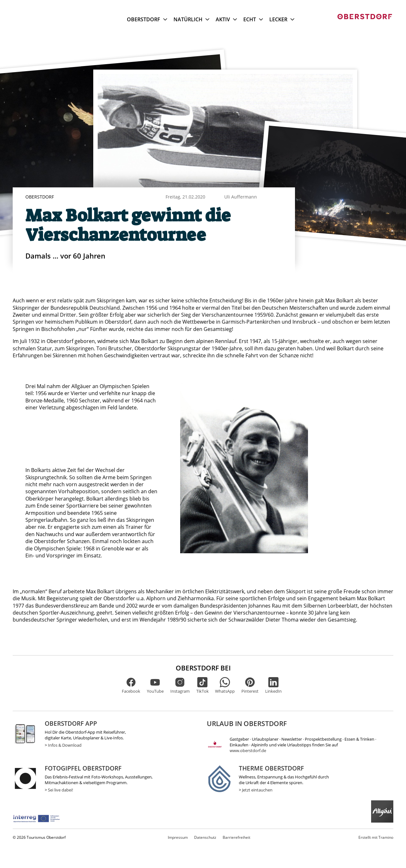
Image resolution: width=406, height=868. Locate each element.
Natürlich (191, 19)
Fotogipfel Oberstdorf (83, 768)
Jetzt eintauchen (257, 790)
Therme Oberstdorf (271, 768)
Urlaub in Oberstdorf (247, 723)
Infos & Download (65, 745)
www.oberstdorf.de (248, 750)
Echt (253, 19)
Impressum (178, 837)
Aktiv (226, 19)
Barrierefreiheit (236, 837)
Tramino (376, 837)
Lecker (282, 19)
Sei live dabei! (60, 790)
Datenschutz (205, 837)
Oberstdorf (147, 19)
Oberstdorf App (71, 723)
